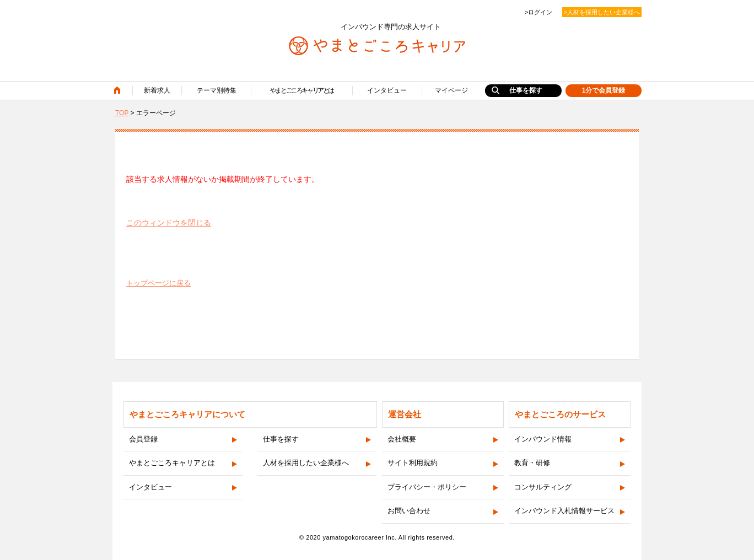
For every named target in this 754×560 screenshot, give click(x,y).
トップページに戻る (158, 283)
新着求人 (157, 90)
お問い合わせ (409, 511)
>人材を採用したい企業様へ (602, 12)
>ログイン (538, 12)
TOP (122, 113)
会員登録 (143, 439)
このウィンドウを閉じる (169, 223)
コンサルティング (543, 487)
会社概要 (402, 439)
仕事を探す (526, 90)
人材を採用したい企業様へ (306, 463)
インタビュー (387, 90)
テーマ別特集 (217, 90)
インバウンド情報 (543, 439)
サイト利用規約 (413, 463)
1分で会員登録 (604, 90)
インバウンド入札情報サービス (564, 511)
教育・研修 (532, 463)
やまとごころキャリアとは (302, 90)
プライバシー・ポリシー (427, 487)
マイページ (451, 90)
